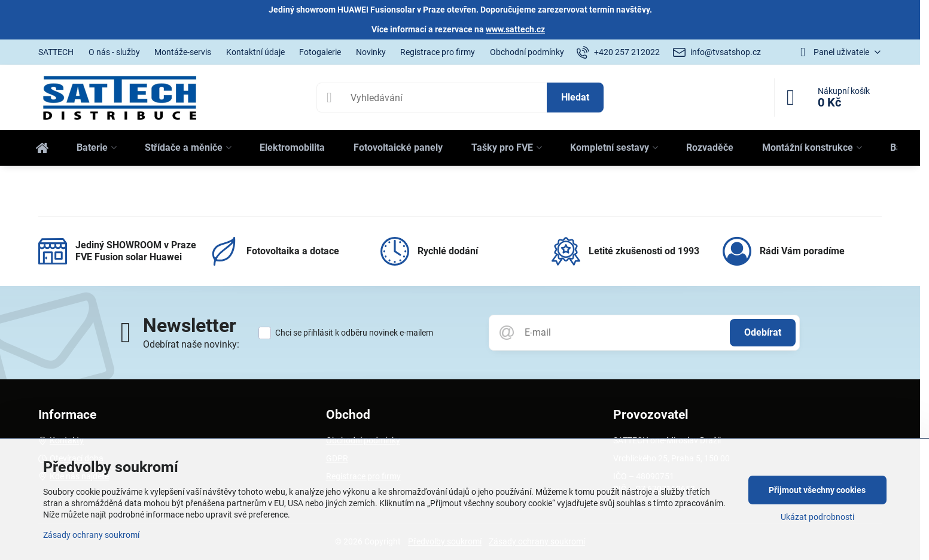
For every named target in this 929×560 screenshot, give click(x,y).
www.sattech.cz (515, 29)
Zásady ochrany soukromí (91, 535)
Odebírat (763, 332)
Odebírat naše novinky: (191, 344)
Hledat (575, 97)
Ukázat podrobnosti (817, 517)
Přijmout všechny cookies (817, 490)
